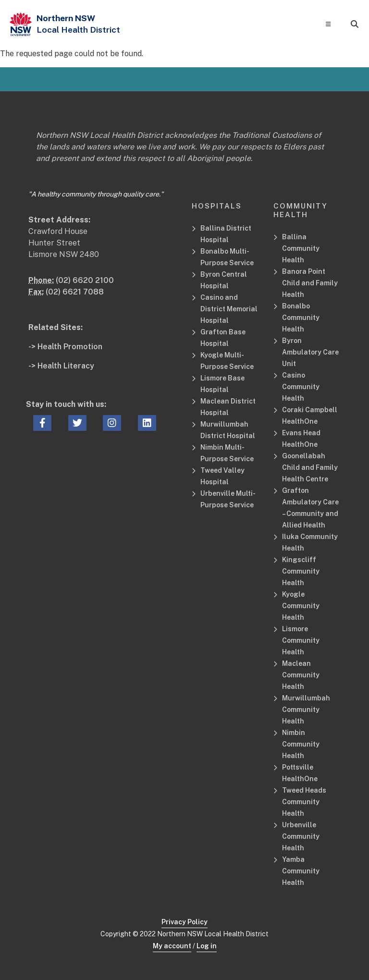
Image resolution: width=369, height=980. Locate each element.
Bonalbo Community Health (301, 318)
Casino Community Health (301, 387)
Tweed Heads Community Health (304, 802)
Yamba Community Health (301, 871)
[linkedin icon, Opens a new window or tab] (147, 423)
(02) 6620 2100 (85, 280)
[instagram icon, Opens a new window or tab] (112, 423)
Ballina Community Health (301, 248)
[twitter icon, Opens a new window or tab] (77, 423)
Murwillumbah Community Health (306, 710)
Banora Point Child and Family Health (310, 283)
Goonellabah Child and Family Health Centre (310, 467)
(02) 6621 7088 (75, 292)
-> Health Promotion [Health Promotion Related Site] (65, 347)
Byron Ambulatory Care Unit (310, 352)
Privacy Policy (184, 922)
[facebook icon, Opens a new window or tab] (43, 423)
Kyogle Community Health (301, 606)
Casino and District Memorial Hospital (229, 309)
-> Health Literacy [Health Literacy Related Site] (61, 366)
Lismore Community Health (301, 640)
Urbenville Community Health (301, 836)
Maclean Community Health (301, 675)
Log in (207, 946)
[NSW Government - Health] (21, 24)
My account (172, 946)
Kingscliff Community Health (301, 571)
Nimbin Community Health (301, 744)
